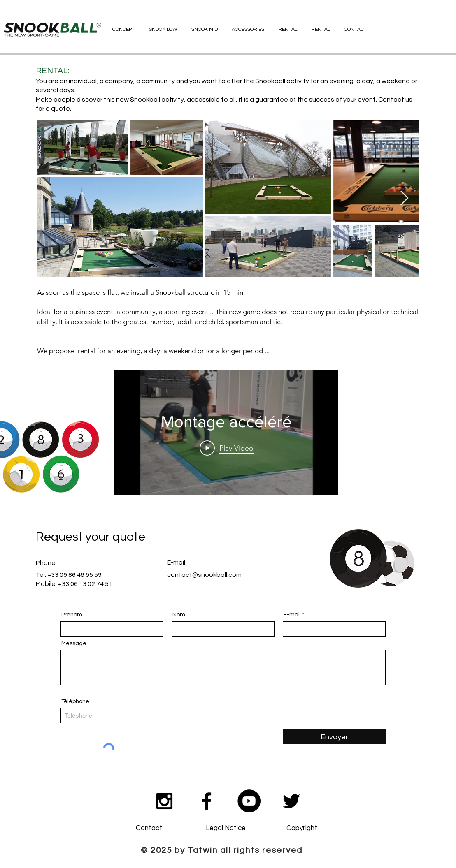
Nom (179, 615)
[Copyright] (302, 829)
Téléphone (75, 701)
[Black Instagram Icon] (164, 801)
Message (74, 643)
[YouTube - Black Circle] (249, 801)
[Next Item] (404, 198)
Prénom (72, 615)
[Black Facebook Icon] (207, 801)
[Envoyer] (334, 737)
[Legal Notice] (226, 829)
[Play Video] (227, 448)
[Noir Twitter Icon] (291, 801)
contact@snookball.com (204, 575)
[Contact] (149, 829)
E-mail (292, 615)
